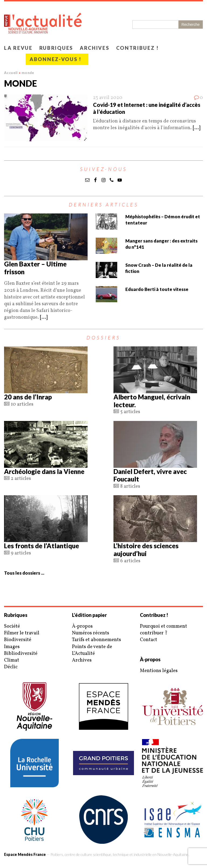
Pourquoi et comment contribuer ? (163, 630)
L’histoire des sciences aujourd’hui (146, 550)
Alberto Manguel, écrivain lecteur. (152, 401)
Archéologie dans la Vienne (44, 471)
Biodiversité (18, 640)
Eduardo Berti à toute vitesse (157, 289)
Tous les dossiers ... (24, 573)
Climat (12, 660)
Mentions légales (159, 671)
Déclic (11, 667)
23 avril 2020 (108, 98)
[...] (196, 128)
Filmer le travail (22, 633)
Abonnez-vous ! (56, 59)
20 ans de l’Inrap (28, 397)
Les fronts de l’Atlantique (42, 546)
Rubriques (56, 48)
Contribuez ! (138, 48)
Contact (149, 640)
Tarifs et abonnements (96, 640)
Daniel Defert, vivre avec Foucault (150, 475)
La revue (18, 48)
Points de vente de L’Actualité (92, 650)
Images (12, 647)
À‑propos (82, 626)
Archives (95, 48)
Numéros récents (91, 633)
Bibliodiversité (21, 654)
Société (12, 626)
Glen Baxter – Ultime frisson (35, 268)
